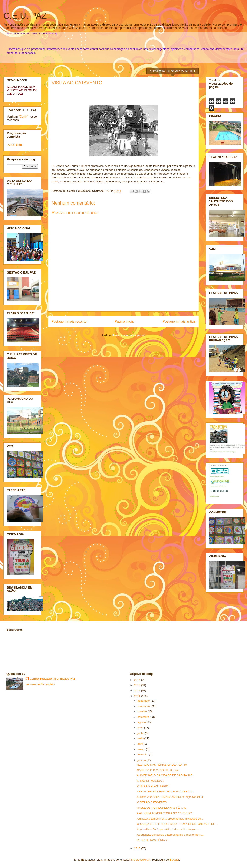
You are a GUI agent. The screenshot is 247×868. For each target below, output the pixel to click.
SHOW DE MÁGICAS (150, 781)
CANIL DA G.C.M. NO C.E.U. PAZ (158, 770)
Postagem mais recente (69, 321)
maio (141, 738)
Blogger (174, 860)
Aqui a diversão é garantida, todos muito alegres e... (169, 829)
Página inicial (125, 321)
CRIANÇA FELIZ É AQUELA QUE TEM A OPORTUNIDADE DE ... (177, 824)
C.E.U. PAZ (25, 16)
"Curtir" (23, 117)
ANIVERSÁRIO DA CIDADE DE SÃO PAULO (165, 775)
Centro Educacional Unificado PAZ (53, 679)
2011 (138, 696)
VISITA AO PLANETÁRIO (152, 786)
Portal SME (14, 145)
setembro (144, 717)
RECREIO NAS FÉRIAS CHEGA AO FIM (162, 765)
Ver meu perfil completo (40, 684)
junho (141, 733)
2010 (138, 848)
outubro (143, 711)
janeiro (142, 760)
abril (141, 744)
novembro (144, 706)
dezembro (144, 701)
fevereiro (143, 755)
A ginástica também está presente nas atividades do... (170, 819)
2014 (138, 680)
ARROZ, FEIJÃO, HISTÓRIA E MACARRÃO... (165, 792)
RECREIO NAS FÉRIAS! (152, 840)
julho (141, 728)
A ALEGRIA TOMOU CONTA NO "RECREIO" (164, 813)
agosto (142, 722)
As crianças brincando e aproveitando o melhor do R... (170, 835)
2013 (138, 685)
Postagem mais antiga (179, 321)
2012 (138, 691)
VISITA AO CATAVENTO (77, 83)
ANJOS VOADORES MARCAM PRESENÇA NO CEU (170, 797)
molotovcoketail (141, 860)
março (142, 749)
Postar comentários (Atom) (129, 335)
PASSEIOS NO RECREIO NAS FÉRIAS (161, 808)
